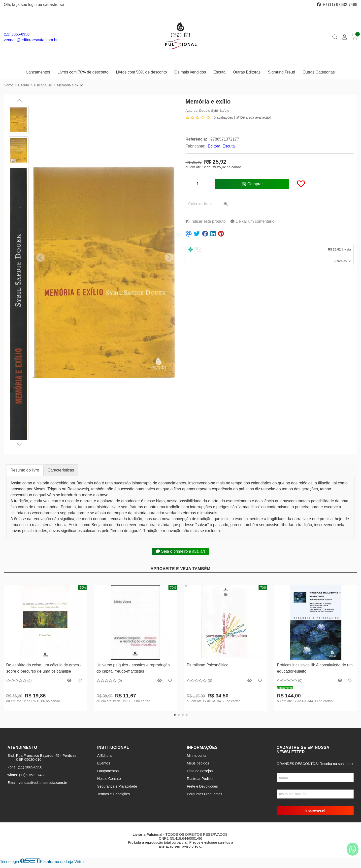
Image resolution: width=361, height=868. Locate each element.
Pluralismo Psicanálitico (208, 665)
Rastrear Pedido (200, 779)
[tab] (270, 250)
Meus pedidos (198, 763)
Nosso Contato (109, 779)
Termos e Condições (114, 794)
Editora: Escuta (221, 146)
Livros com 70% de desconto (83, 72)
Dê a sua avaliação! (253, 117)
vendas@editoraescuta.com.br (31, 40)
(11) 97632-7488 (340, 5)
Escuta (219, 72)
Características (61, 470)
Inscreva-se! (315, 810)
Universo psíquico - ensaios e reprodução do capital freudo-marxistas (133, 668)
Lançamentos (38, 72)
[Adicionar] (207, 184)
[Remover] (189, 184)
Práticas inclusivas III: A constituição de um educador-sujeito (315, 668)
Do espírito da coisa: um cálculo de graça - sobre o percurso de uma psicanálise (44, 668)
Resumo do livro (25, 470)
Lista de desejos (200, 771)
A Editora (104, 756)
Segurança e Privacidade (117, 786)
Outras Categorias (319, 72)
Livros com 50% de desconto (141, 72)
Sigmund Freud (281, 72)
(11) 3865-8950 (17, 34)
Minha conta (197, 756)
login (33, 5)
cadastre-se (54, 5)
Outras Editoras (247, 72)
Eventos (104, 763)
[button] (40, 258)
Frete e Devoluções (202, 786)
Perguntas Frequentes (204, 794)
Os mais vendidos (190, 72)
